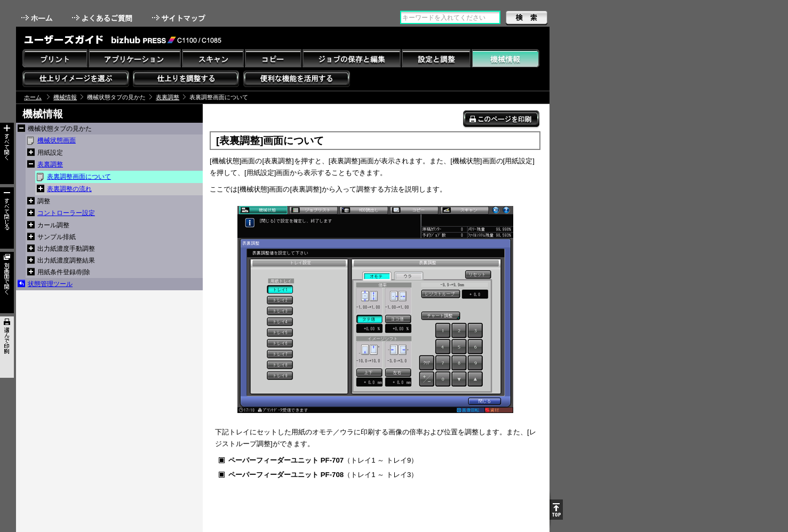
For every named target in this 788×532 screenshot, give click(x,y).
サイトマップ (180, 18)
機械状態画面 (57, 140)
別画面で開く (7, 283)
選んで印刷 (7, 347)
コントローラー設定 (66, 213)
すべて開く (7, 153)
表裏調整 (168, 97)
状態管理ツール (50, 284)
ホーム (38, 18)
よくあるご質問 (103, 18)
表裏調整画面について (79, 177)
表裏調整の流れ (69, 189)
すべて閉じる (7, 218)
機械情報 (65, 97)
